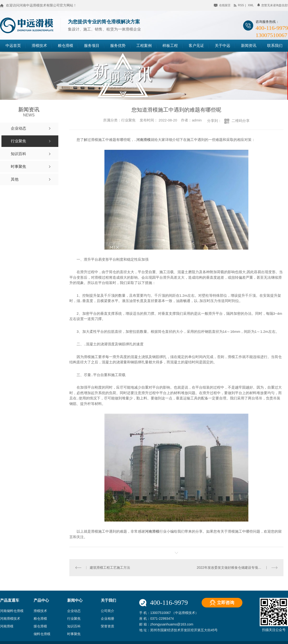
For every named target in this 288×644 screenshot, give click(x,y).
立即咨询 (226, 603)
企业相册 (108, 619)
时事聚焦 (74, 634)
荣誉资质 (108, 626)
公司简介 (108, 611)
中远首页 (13, 46)
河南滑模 (144, 140)
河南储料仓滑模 (12, 611)
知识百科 (74, 626)
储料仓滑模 (42, 634)
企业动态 (74, 611)
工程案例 (144, 46)
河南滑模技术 (10, 619)
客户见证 (196, 46)
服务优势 (118, 46)
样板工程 (170, 46)
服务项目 (92, 46)
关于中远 (222, 46)
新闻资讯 (249, 46)
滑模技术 (39, 46)
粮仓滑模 (66, 46)
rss (239, 5)
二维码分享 (241, 121)
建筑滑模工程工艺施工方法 (110, 568)
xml (251, 5)
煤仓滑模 (40, 626)
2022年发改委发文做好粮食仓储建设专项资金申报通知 (237, 568)
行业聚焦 (74, 619)
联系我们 (275, 46)
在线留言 (222, 5)
